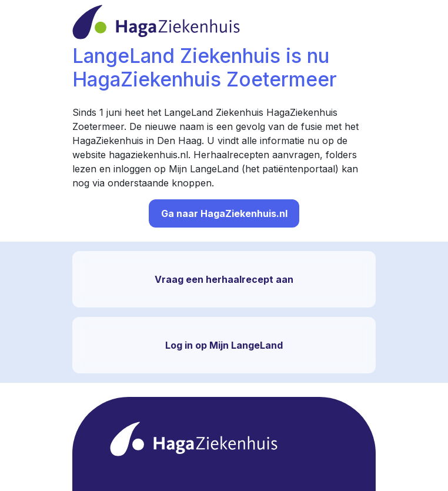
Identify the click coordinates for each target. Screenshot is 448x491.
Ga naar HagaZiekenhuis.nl (224, 213)
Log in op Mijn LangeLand (224, 345)
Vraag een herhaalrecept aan (224, 279)
